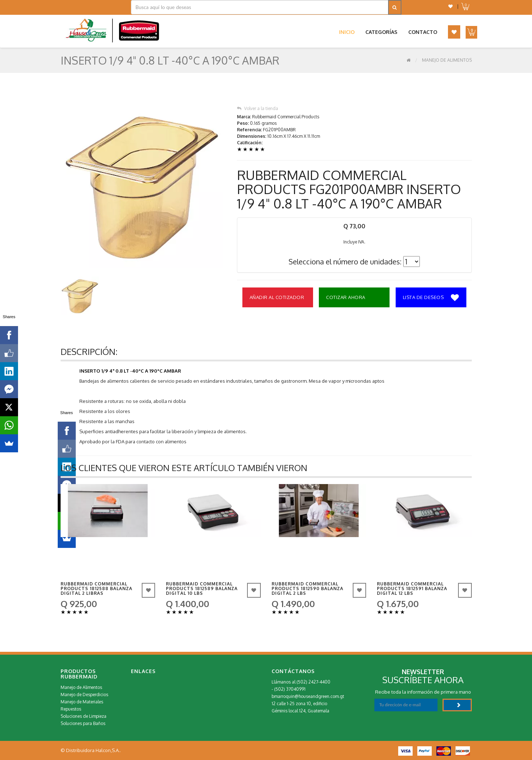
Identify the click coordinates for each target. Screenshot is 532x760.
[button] (450, 6)
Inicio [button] (347, 32)
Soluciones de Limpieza (83, 716)
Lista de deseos (431, 298)
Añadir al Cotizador (277, 297)
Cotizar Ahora (346, 297)
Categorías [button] (381, 32)
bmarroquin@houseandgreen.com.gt (308, 696)
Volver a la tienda (258, 108)
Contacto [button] (423, 32)
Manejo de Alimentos (447, 60)
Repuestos (71, 709)
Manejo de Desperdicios (84, 695)
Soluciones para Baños (83, 723)
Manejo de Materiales (82, 702)
